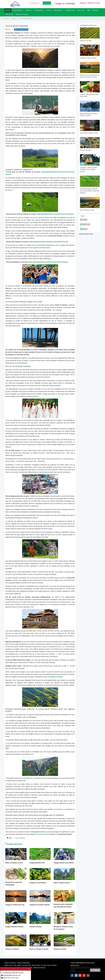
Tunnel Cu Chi (86, 224)
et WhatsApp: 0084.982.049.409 (12, 973)
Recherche (47, 3)
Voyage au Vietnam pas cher (15, 905)
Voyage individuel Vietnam (14, 927)
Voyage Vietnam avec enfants (64, 863)
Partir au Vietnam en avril (14, 863)
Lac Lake (84, 220)
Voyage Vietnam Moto (86, 234)
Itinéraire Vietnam (36, 927)
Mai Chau (84, 229)
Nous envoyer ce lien (21, 29)
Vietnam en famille (60, 949)
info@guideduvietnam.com (40, 832)
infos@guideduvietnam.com (11, 975)
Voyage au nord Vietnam (38, 883)
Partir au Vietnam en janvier (39, 949)
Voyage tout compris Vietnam (40, 905)
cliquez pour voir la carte (10, 978)
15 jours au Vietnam (12, 949)
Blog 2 (14, 18)
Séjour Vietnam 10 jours (62, 883)
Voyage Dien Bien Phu (37, 863)
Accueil (6, 18)
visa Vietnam (23, 363)
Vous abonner (95, 970)
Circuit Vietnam (20, 838)
